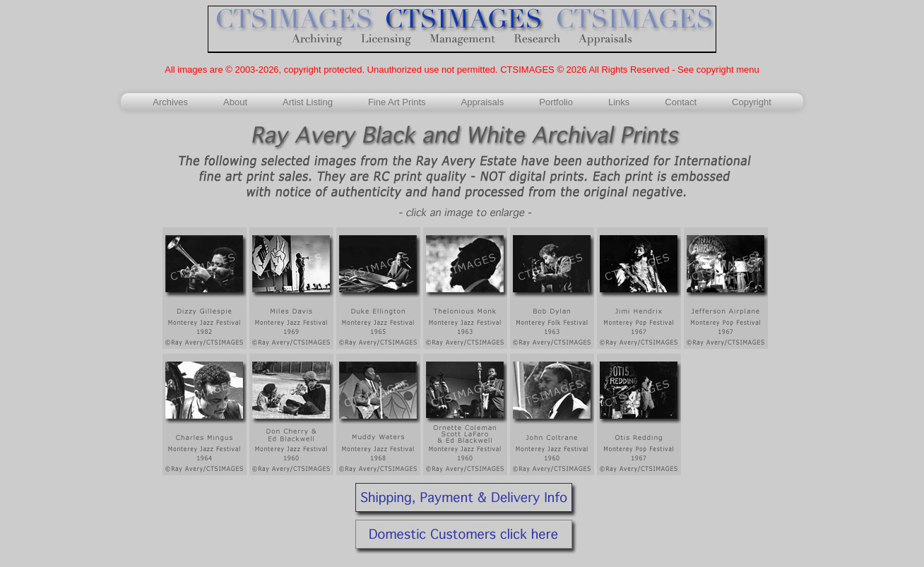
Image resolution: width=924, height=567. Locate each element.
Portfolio (556, 102)
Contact (681, 102)
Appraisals (483, 102)
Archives (170, 102)
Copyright (752, 102)
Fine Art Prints (397, 102)
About (235, 102)
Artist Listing (308, 102)
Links (619, 102)
